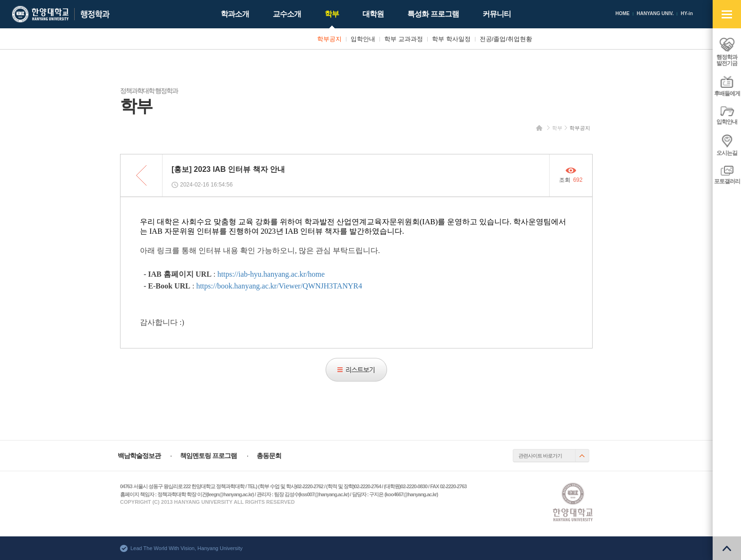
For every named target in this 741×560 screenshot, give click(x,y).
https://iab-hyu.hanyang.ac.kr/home (271, 274)
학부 (557, 128)
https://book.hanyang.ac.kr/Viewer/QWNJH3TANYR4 (279, 286)
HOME (622, 13)
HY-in (687, 13)
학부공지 (580, 128)
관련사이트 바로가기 (540, 456)
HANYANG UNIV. (655, 13)
